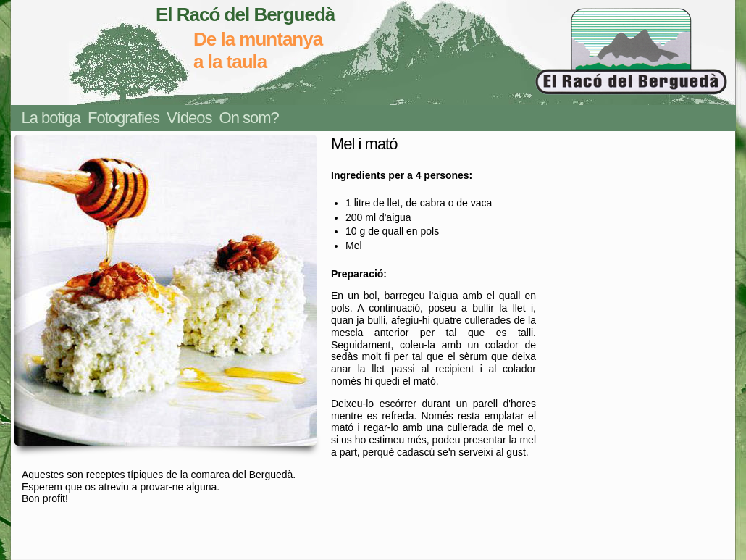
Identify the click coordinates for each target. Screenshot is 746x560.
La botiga (51, 118)
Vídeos (189, 118)
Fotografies (123, 118)
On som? (249, 118)
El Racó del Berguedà (245, 14)
